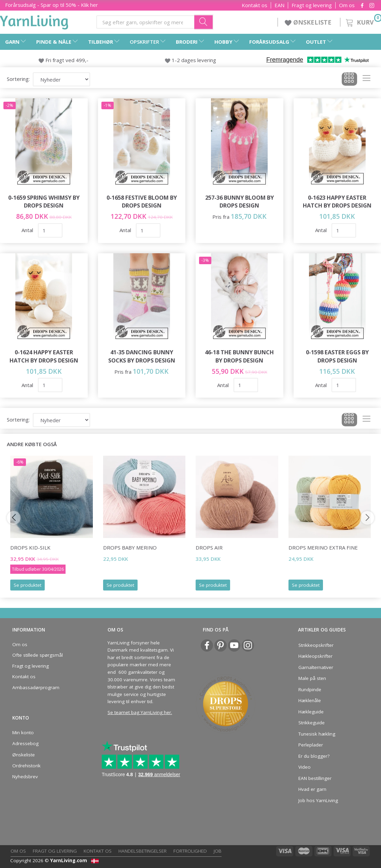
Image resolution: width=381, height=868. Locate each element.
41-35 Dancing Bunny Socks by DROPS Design (142, 356)
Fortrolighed (190, 851)
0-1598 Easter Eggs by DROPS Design (337, 356)
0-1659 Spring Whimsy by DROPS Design (44, 202)
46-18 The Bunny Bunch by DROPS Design (239, 356)
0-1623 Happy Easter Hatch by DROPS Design (337, 202)
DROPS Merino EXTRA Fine (323, 547)
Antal (28, 230)
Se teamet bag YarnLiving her (139, 712)
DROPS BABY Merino (130, 547)
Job (218, 851)
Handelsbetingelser (143, 851)
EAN (279, 5)
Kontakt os (255, 5)
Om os (347, 5)
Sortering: (18, 79)
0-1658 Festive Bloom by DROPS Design (142, 202)
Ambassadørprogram (36, 687)
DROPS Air (209, 547)
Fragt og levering (312, 5)
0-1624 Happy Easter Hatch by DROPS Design (44, 356)
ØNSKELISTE (309, 22)
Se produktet (27, 585)
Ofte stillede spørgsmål (38, 655)
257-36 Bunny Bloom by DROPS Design (239, 202)
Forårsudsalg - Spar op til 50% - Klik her (52, 5)
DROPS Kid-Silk (30, 547)
